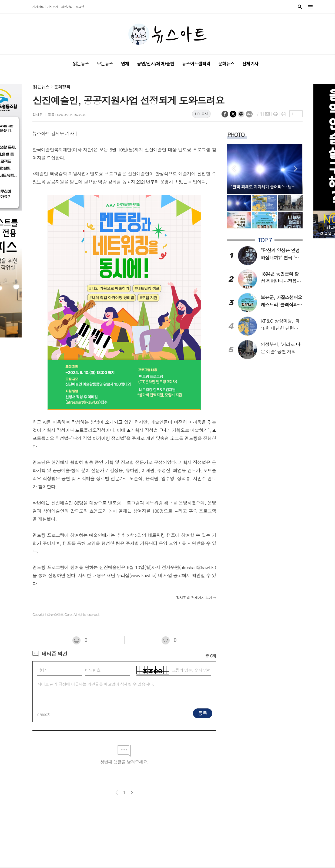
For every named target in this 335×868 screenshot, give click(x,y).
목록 (259, 114)
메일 (267, 114)
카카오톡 (241, 114)
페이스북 (225, 114)
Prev (234, 169)
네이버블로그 (249, 114)
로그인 (80, 7)
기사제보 (38, 7)
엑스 (233, 114)
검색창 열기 (300, 7)
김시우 (37, 115)
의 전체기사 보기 (194, 598)
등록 (203, 713)
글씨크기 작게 (299, 114)
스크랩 (284, 114)
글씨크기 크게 (293, 114)
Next (296, 169)
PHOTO (236, 135)
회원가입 (67, 7)
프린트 (276, 114)
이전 (117, 793)
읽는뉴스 (41, 87)
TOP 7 (265, 240)
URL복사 (201, 114)
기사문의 (52, 7)
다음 (132, 793)
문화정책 (62, 87)
